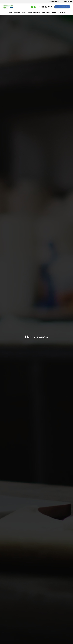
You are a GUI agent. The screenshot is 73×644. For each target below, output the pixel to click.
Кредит (10, 13)
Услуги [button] (54, 13)
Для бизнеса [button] (46, 13)
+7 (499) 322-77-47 (45, 7)
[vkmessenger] (35, 7)
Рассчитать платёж (54, 2)
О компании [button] (62, 13)
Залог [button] (24, 13)
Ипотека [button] (17, 13)
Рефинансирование (34, 13)
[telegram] (32, 7)
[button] (62, 7)
